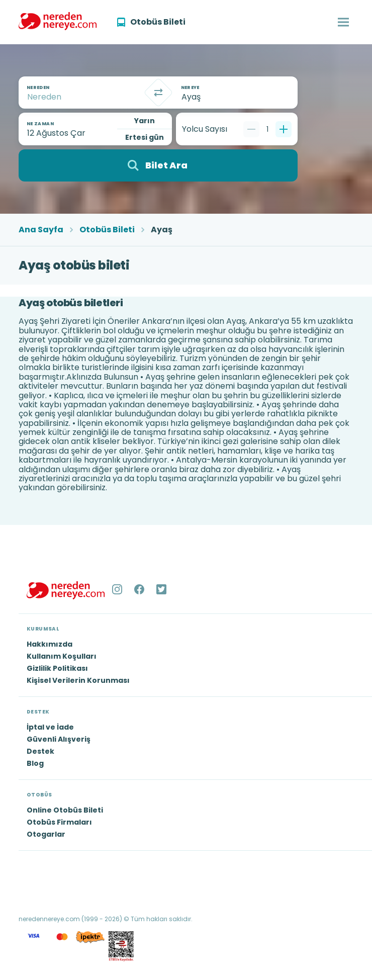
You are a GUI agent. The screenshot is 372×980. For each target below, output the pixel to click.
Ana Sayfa (41, 230)
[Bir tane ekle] (284, 129)
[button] (343, 22)
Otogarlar (46, 834)
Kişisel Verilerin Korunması (78, 680)
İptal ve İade (50, 727)
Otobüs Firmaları (59, 822)
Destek (40, 751)
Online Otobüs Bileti (65, 810)
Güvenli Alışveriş (59, 739)
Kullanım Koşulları (62, 656)
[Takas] (158, 93)
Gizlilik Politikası (57, 668)
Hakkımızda (50, 644)
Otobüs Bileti (107, 230)
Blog (35, 763)
